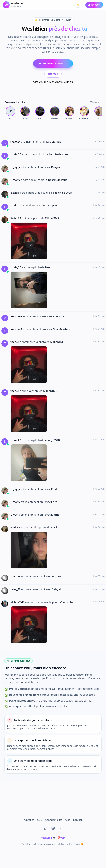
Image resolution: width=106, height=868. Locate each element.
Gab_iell (57, 589)
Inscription (94, 5)
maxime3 (17, 316)
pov (54, 205)
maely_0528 (52, 440)
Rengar (56, 167)
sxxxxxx (16, 142)
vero (62, 838)
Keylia (55, 527)
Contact (78, 820)
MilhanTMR (52, 218)
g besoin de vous (58, 154)
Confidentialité (54, 820)
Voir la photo (68, 602)
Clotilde (56, 142)
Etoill (54, 489)
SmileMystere (62, 329)
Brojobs (53, 74)
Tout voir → (96, 102)
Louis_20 (16, 154)
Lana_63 (16, 576)
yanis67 (15, 527)
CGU (40, 820)
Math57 (56, 515)
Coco (54, 502)
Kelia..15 (16, 218)
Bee (47, 267)
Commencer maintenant (53, 63)
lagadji (15, 193)
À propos (29, 820)
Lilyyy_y (16, 167)
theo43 (15, 342)
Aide (68, 820)
